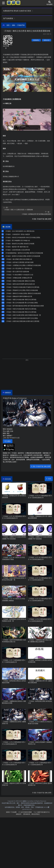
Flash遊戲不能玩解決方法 (42, 812)
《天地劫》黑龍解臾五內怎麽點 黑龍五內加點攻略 (22, 290)
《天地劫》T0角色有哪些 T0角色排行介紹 (19, 275)
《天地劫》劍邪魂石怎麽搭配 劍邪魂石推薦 (19, 262)
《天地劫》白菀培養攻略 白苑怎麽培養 (17, 250)
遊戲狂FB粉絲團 (11, 812)
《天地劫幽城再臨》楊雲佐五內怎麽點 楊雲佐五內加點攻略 (24, 253)
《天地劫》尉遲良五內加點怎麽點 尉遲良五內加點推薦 (22, 256)
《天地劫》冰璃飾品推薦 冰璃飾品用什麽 (19, 278)
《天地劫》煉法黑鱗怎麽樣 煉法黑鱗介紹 (19, 259)
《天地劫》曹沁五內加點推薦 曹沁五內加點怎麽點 (22, 303)
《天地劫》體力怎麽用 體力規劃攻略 (17, 272)
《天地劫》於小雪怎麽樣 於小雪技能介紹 (19, 268)
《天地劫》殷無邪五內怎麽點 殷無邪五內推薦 (19, 244)
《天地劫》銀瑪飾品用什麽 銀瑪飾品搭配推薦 (27, 213)
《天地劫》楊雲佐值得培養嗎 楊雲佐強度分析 (20, 284)
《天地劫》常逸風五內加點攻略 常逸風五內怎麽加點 (22, 287)
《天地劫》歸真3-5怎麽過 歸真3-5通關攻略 (27, 208)
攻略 (13, 25)
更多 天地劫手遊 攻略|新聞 (42, 219)
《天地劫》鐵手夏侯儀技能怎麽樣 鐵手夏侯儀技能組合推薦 (24, 306)
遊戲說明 (19, 814)
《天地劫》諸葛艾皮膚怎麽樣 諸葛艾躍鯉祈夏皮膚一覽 (23, 315)
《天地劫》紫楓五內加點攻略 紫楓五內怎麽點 (20, 281)
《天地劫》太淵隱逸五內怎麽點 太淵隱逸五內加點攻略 (23, 265)
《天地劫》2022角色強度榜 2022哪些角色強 (19, 231)
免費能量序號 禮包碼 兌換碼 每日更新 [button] (18, 11)
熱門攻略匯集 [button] (9, 18)
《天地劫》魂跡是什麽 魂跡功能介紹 (16, 247)
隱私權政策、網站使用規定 (31, 814)
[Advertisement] (27, 375)
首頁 (8, 25)
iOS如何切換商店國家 (25, 812)
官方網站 (8, 441)
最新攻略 (8, 479)
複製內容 (47, 40)
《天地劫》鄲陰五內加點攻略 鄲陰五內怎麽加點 (21, 312)
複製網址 (36, 40)
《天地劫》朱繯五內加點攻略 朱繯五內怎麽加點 (21, 309)
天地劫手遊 (21, 25)
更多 (49, 479)
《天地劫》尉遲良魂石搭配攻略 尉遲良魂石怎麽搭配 (22, 321)
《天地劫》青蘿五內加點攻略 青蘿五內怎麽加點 (21, 299)
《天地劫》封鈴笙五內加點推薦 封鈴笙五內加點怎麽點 (22, 237)
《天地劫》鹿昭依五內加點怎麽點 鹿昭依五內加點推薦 (23, 293)
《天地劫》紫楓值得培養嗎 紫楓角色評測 (19, 296)
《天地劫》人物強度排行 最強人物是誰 (17, 234)
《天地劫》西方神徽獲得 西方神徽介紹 (17, 240)
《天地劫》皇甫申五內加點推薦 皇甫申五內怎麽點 (22, 318)
